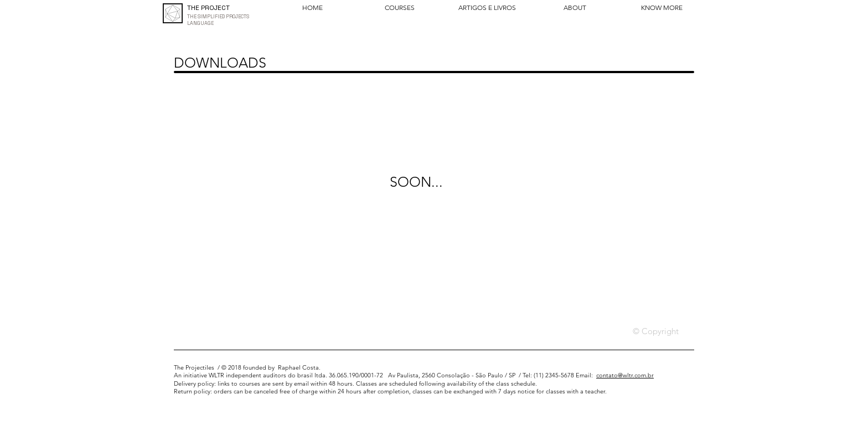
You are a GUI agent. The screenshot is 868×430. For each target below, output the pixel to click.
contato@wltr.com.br (625, 375)
